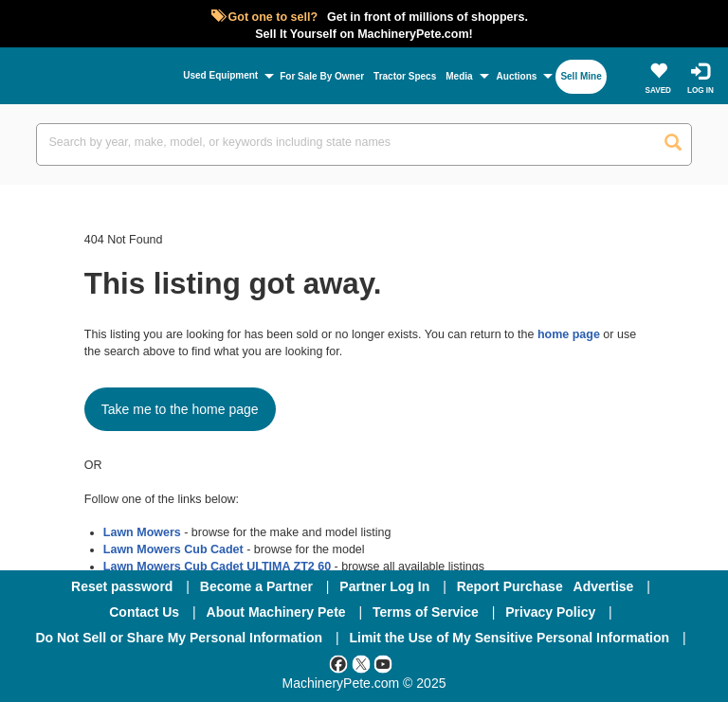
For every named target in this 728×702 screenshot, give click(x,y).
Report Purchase (510, 586)
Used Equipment (220, 75)
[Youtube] (383, 663)
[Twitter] (361, 663)
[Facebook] (338, 663)
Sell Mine (581, 76)
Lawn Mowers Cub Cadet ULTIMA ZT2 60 (217, 567)
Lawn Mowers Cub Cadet (173, 549)
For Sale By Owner (322, 76)
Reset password (122, 586)
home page (569, 334)
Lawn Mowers (142, 532)
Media (459, 76)
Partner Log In (384, 586)
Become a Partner (256, 586)
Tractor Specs (405, 76)
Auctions (517, 76)
